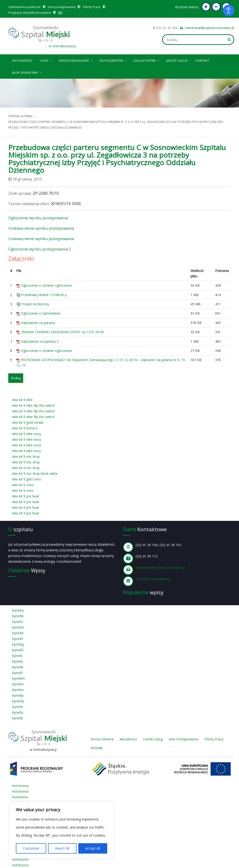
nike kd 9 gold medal (28, 422)
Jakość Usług (177, 60)
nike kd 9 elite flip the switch (33, 405)
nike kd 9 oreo (23, 485)
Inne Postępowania (184, 739)
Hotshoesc (20, 797)
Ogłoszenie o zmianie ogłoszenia (46, 285)
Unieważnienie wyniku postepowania (41, 228)
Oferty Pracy (92, 7)
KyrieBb (18, 616)
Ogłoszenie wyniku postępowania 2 (40, 249)
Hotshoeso (20, 865)
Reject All (62, 848)
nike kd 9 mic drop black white (35, 473)
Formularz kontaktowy (153, 579)
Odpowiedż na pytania (38, 323)
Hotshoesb (20, 791)
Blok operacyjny (27, 72)
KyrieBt (17, 718)
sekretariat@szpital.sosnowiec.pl (210, 28)
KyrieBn (18, 684)
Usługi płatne (147, 60)
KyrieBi (17, 656)
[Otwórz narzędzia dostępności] (229, 10)
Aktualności (22, 60)
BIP (60, 13)
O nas (46, 60)
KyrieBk (18, 667)
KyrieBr (17, 707)
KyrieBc (18, 622)
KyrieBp (18, 695)
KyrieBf (17, 639)
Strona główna (20, 116)
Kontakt (202, 60)
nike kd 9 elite (22, 400)
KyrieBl (17, 673)
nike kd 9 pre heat (25, 496)
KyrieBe (18, 633)
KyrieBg (18, 644)
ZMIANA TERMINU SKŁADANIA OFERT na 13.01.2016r (62, 332)
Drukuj (16, 378)
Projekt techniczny (35, 304)
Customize (31, 848)
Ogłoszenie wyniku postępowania (38, 218)
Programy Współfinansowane (30, 13)
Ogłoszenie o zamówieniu (41, 313)
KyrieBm (18, 678)
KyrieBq (18, 701)
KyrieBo (18, 690)
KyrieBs (18, 712)
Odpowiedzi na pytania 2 (40, 341)
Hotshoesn (20, 859)
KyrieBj (17, 661)
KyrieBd (18, 627)
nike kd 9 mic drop (26, 456)
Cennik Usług (153, 739)
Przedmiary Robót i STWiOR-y (44, 295)
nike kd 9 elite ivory (26, 434)
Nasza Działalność (76, 60)
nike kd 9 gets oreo (27, 479)
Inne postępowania (62, 7)
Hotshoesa (20, 786)
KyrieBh (18, 650)
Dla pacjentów (113, 60)
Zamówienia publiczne (24, 7)
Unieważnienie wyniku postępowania (41, 239)
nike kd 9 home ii (25, 428)
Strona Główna (102, 739)
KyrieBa (18, 610)
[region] (62, 830)
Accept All (93, 848)
